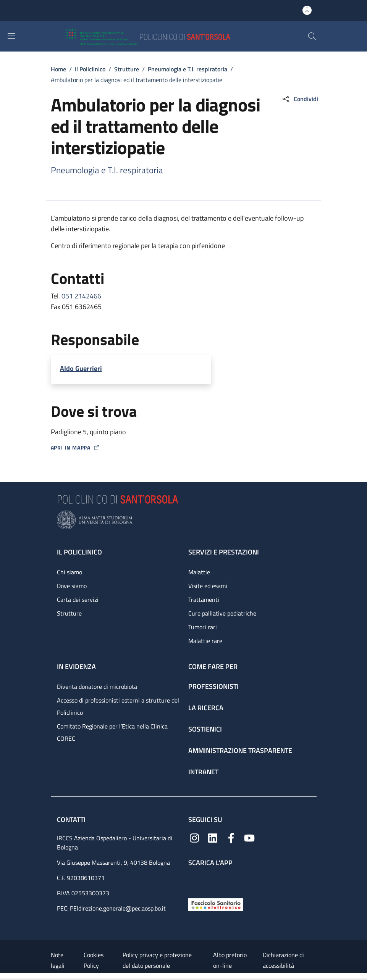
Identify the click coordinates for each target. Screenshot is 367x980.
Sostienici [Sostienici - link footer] (205, 729)
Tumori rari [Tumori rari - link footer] (203, 627)
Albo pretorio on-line (230, 960)
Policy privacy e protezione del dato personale (157, 960)
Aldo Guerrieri (81, 368)
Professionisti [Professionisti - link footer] (213, 686)
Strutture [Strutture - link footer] (69, 613)
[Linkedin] (213, 837)
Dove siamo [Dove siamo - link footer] (72, 586)
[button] (312, 36)
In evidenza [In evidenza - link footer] (76, 666)
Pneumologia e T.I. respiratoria (188, 69)
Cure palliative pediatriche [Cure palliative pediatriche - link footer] (222, 613)
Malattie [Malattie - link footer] (199, 572)
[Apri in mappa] (184, 447)
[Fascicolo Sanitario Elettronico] (216, 904)
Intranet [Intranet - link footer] (203, 772)
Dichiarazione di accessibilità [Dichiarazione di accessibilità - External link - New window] (283, 960)
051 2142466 (81, 296)
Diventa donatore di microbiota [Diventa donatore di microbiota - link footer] (97, 687)
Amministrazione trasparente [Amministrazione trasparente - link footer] (240, 750)
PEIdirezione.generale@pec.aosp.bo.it (118, 908)
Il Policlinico (90, 69)
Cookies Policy (94, 960)
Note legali (58, 960)
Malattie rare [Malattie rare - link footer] (205, 641)
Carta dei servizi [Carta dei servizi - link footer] (78, 600)
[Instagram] (194, 837)
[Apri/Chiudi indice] (4, 977)
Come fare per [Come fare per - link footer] (213, 666)
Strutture (127, 69)
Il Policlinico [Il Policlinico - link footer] (79, 552)
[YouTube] (249, 837)
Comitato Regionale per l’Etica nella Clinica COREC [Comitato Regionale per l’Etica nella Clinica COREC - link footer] (112, 732)
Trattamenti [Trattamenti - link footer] (204, 600)
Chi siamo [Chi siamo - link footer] (70, 572)
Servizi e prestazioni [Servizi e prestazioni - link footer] (224, 552)
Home (58, 69)
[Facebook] (231, 837)
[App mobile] (194, 881)
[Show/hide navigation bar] (11, 36)
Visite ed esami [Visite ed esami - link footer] (208, 586)
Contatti (72, 820)
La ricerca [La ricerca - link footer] (206, 708)
